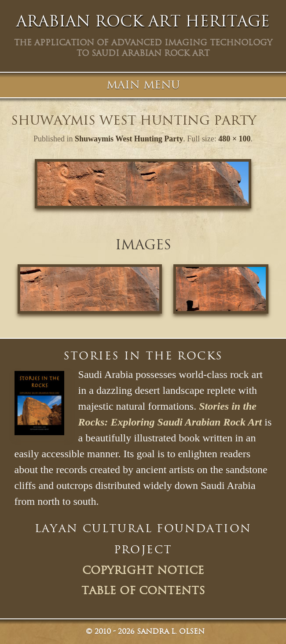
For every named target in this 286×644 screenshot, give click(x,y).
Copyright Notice (143, 570)
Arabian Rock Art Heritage (143, 21)
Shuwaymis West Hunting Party (129, 139)
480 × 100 (234, 139)
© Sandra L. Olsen (145, 631)
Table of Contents (143, 591)
